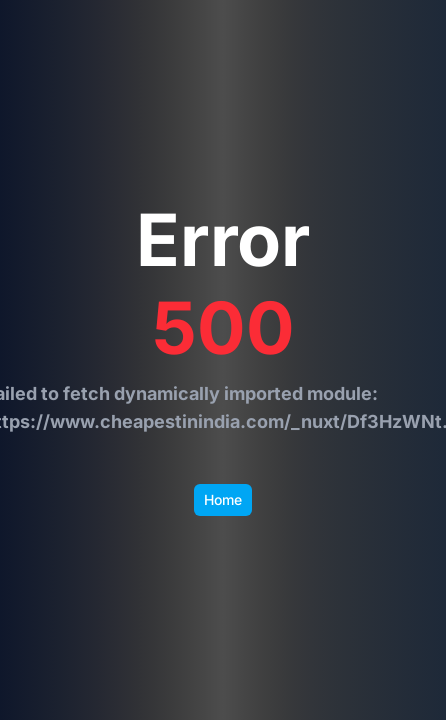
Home (223, 499)
